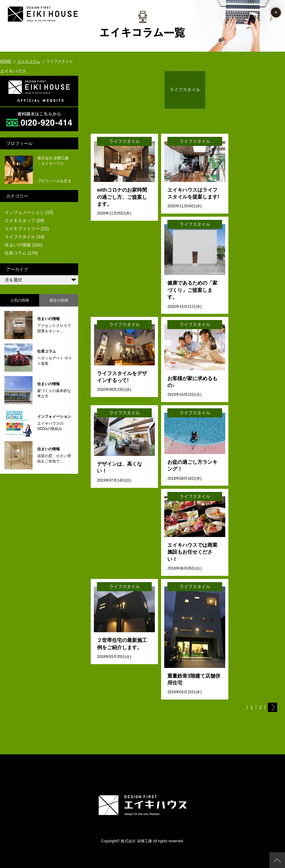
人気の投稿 (20, 300)
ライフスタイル (20, 237)
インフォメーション (24, 212)
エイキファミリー (22, 229)
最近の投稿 (59, 300)
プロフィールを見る (54, 181)
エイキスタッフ (20, 220)
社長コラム (16, 253)
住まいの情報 (18, 245)
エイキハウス (13, 71)
